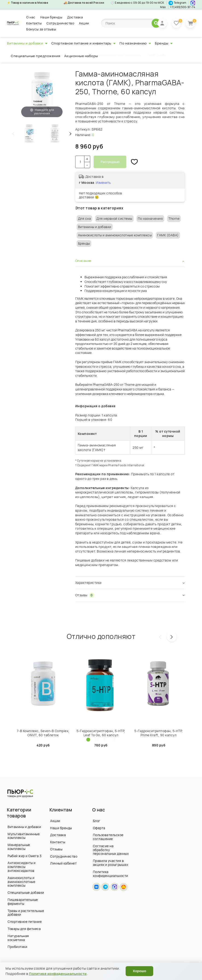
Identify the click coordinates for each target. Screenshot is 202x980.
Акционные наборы (81, 56)
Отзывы (56, 849)
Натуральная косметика (18, 938)
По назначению (135, 43)
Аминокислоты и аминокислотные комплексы (115, 235)
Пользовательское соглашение (108, 837)
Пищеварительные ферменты (23, 902)
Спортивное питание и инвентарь (84, 43)
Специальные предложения (36, 56)
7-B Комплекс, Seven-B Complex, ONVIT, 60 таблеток (43, 733)
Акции (84, 23)
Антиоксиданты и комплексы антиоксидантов (22, 867)
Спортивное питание (25, 922)
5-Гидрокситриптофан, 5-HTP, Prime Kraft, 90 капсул (159, 733)
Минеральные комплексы (19, 847)
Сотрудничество (60, 23)
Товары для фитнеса (24, 929)
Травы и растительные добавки (26, 913)
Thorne (174, 218)
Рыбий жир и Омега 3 (25, 856)
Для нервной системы (114, 218)
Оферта (99, 828)
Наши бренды (51, 17)
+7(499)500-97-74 (183, 7)
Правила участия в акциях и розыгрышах (111, 863)
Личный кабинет (63, 863)
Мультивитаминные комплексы (24, 836)
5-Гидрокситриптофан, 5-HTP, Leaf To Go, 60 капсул (101, 733)
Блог (97, 821)
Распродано (110, 162)
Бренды (164, 43)
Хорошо (139, 971)
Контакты (34, 23)
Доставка (75, 17)
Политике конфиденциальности (58, 974)
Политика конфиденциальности (111, 874)
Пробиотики (17, 947)
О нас (31, 17)
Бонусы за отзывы (41, 29)
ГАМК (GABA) (168, 235)
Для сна (85, 218)
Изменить (103, 183)
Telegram (177, 3)
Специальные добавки (26, 892)
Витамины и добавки (27, 43)
